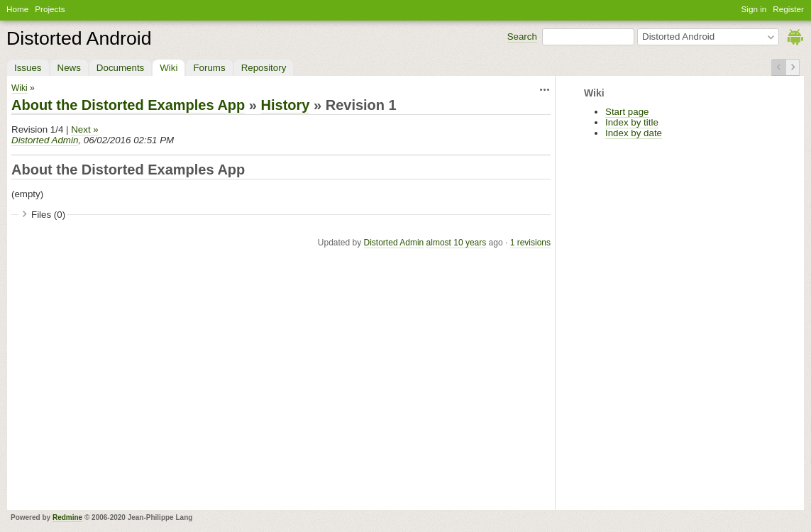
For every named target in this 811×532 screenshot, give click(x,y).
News (69, 68)
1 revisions (530, 243)
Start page (627, 112)
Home (17, 9)
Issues (28, 68)
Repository (264, 68)
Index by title (632, 122)
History (286, 105)
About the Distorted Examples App (128, 105)
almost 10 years (457, 243)
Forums (209, 68)
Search (522, 37)
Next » (85, 129)
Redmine (67, 517)
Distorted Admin (45, 140)
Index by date (634, 133)
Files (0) (48, 215)
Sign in (754, 9)
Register (788, 9)
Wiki (169, 68)
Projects (50, 9)
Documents (120, 68)
